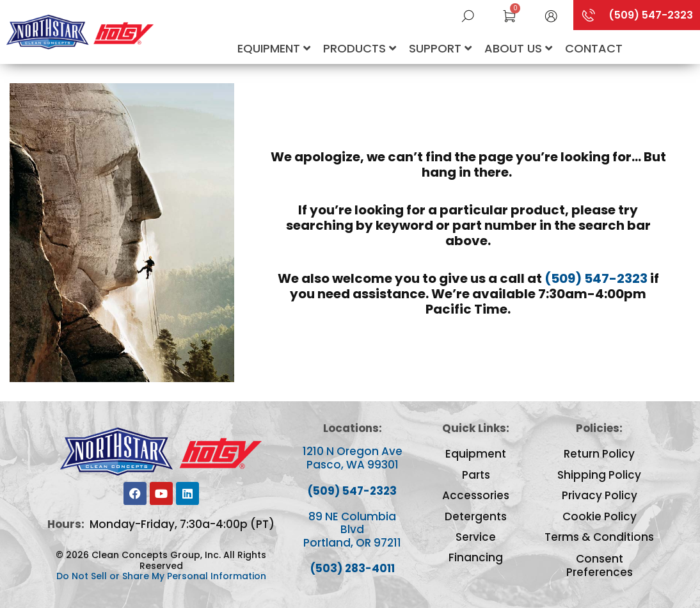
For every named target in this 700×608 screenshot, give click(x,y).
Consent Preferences (600, 565)
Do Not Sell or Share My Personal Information (161, 576)
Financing (476, 557)
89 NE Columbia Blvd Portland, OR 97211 (352, 530)
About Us (518, 48)
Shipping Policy (599, 475)
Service (476, 537)
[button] (551, 15)
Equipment (274, 48)
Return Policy (599, 454)
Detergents (476, 516)
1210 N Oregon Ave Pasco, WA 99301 (353, 458)
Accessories (476, 495)
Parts (476, 475)
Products (360, 48)
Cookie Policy (600, 516)
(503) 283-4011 (353, 568)
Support (440, 48)
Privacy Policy (600, 495)
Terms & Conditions (599, 537)
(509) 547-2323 (596, 278)
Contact (594, 48)
